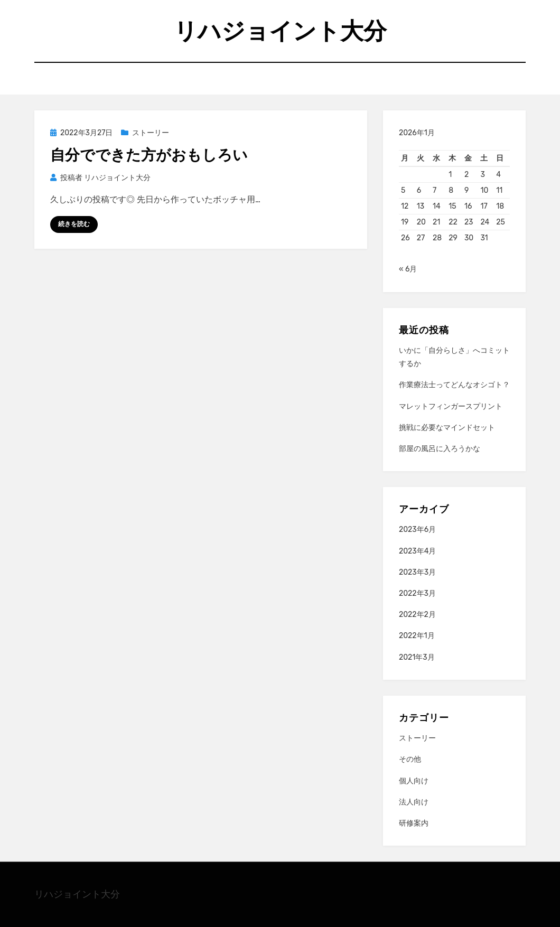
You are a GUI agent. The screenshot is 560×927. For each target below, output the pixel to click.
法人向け (414, 802)
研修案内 (414, 823)
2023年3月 (417, 572)
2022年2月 (417, 615)
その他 (410, 759)
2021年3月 (417, 657)
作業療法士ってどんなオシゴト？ (454, 385)
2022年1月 (417, 636)
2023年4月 (417, 551)
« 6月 (408, 269)
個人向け (414, 781)
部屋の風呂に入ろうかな (440, 449)
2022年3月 (417, 593)
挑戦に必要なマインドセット (447, 428)
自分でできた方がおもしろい (149, 155)
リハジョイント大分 (280, 31)
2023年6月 (417, 530)
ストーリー (151, 133)
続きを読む (74, 224)
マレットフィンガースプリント (451, 406)
